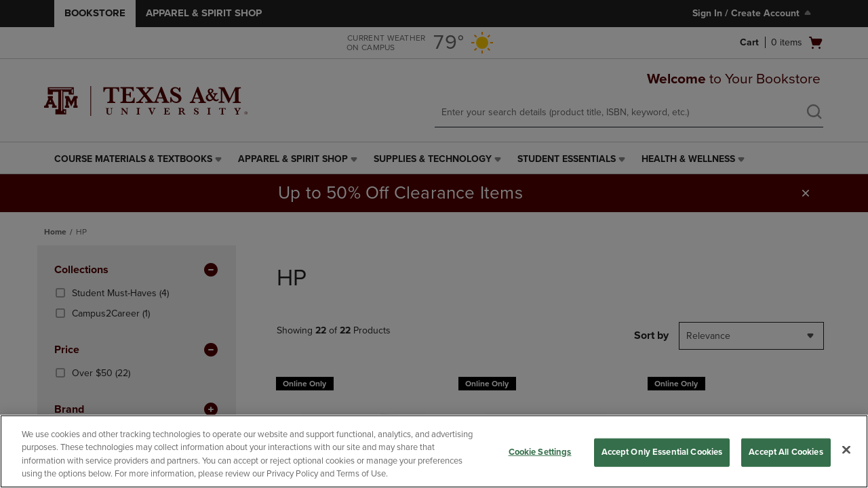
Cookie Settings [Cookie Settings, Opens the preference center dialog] (540, 452)
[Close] (846, 449)
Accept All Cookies (786, 452)
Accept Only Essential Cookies (662, 452)
